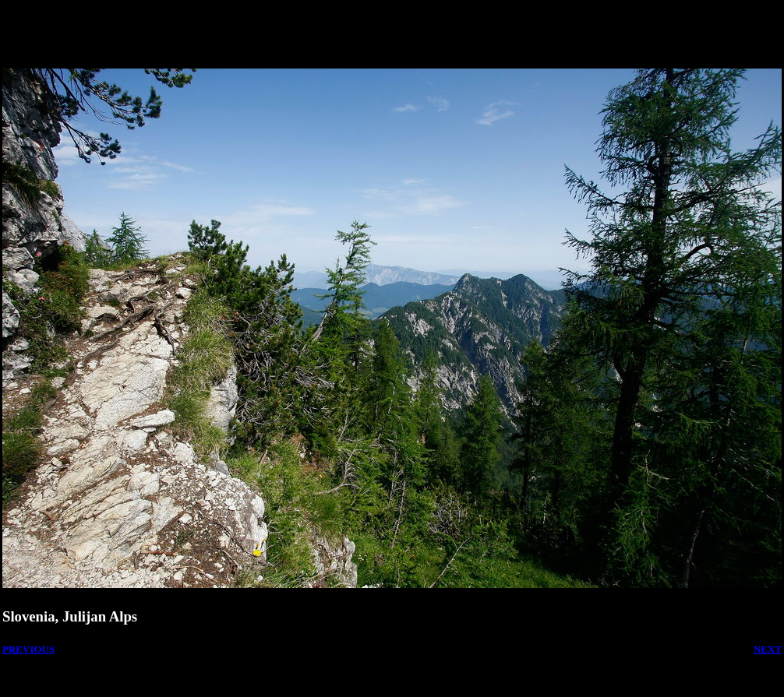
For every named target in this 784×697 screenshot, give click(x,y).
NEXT (768, 649)
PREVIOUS (28, 649)
